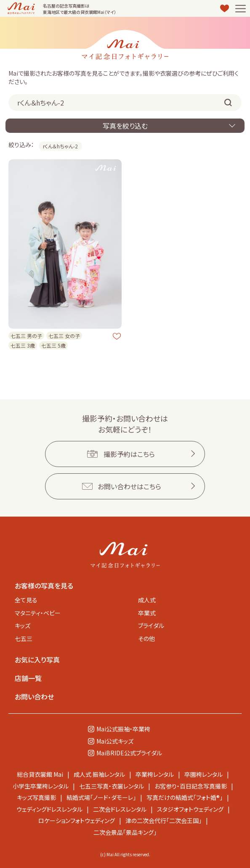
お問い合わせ (34, 697)
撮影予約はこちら (129, 454)
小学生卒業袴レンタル (41, 786)
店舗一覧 (28, 678)
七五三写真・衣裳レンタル (112, 786)
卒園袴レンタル (203, 774)
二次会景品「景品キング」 (125, 832)
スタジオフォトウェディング (190, 809)
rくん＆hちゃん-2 (60, 146)
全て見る (26, 600)
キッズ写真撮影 (36, 797)
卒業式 (147, 613)
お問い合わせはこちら (129, 486)
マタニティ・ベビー (38, 613)
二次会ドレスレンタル (120, 809)
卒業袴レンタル (155, 774)
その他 (146, 638)
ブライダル (151, 625)
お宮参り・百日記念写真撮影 (191, 786)
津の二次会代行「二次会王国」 (164, 821)
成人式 (147, 600)
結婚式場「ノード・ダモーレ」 (101, 797)
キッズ (23, 625)
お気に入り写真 (37, 660)
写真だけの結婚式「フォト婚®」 (185, 797)
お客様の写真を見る (44, 586)
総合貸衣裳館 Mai (40, 774)
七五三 (24, 638)
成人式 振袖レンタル (99, 774)
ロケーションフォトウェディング (77, 821)
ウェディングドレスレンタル (49, 809)
